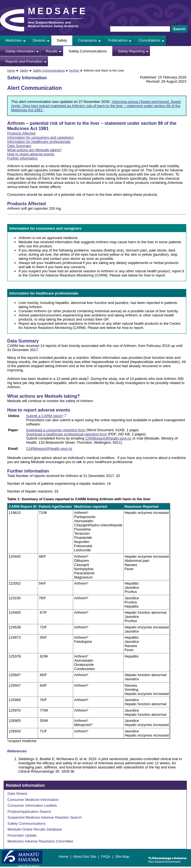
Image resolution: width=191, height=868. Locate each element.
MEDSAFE (58, 11)
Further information (22, 158)
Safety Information (20, 51)
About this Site (85, 856)
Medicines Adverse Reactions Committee (40, 841)
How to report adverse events (31, 154)
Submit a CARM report (44, 416)
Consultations (150, 40)
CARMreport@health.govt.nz (108, 438)
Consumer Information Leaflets (32, 805)
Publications (118, 40)
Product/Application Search (29, 812)
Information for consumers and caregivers (40, 137)
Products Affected (21, 133)
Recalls (52, 51)
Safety (62, 40)
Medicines (14, 40)
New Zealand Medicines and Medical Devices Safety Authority (53, 24)
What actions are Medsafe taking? (35, 150)
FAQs (106, 856)
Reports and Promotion (24, 61)
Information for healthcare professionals (39, 142)
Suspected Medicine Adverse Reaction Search (44, 817)
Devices (39, 40)
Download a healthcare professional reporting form (66, 434)
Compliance (87, 40)
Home (11, 70)
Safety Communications (88, 51)
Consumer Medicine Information (33, 800)
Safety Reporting (131, 51)
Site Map (122, 856)
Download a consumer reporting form (56, 430)
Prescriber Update (22, 835)
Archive (74, 70)
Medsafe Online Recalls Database (35, 829)
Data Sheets (17, 794)
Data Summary (19, 146)
